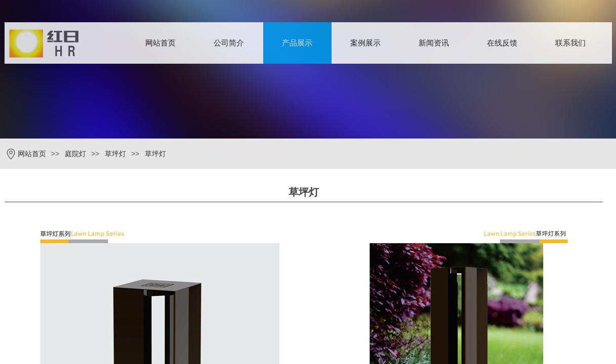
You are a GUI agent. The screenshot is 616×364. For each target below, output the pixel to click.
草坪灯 (115, 154)
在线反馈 (502, 43)
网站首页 (160, 43)
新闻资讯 (434, 43)
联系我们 (570, 43)
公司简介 (229, 43)
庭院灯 (75, 154)
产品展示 (297, 43)
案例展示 (365, 43)
